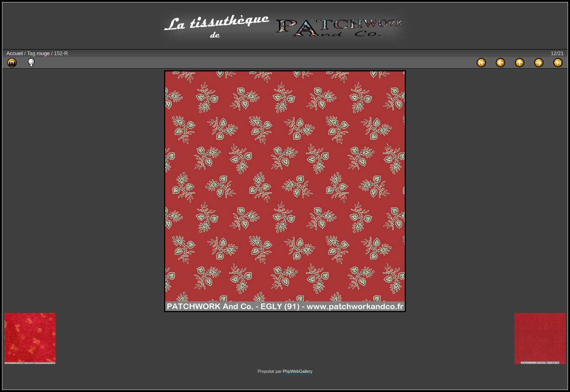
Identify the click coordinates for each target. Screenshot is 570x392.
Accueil (15, 53)
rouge (43, 53)
